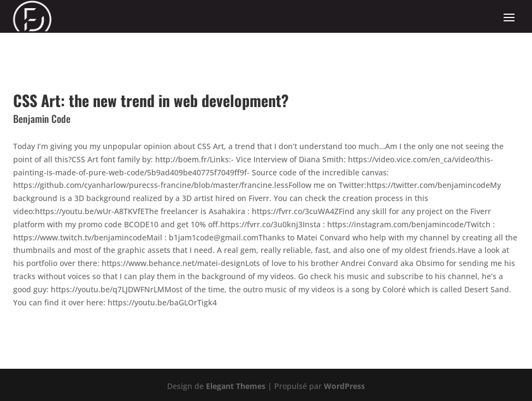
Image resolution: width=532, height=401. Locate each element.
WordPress (344, 386)
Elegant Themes (236, 386)
